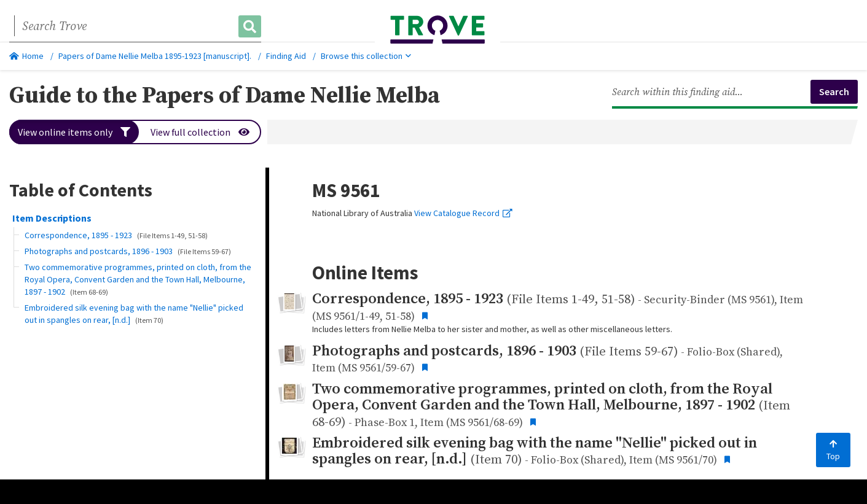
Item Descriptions (52, 218)
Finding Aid (286, 56)
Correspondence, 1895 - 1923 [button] (116, 235)
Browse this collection (366, 56)
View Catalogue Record (463, 213)
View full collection (200, 132)
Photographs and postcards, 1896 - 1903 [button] (128, 251)
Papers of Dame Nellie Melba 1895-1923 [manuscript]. (155, 56)
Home (26, 56)
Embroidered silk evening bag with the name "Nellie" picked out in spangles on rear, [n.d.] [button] (134, 314)
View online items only (74, 132)
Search (834, 91)
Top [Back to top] (833, 451)
